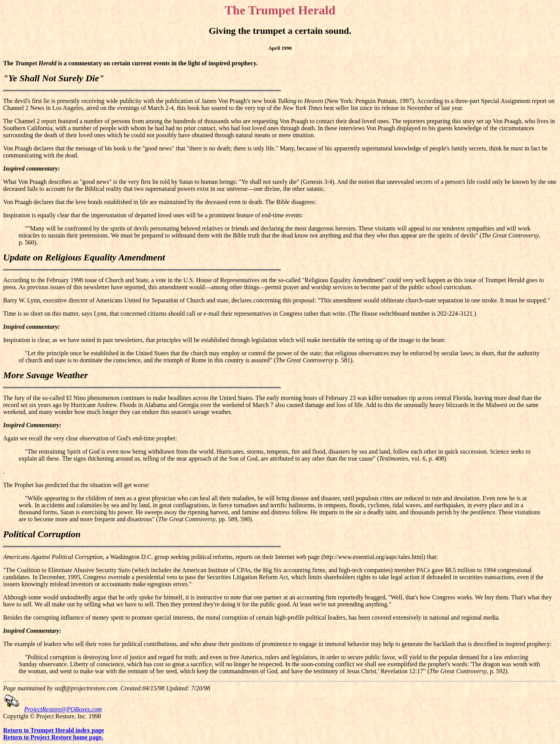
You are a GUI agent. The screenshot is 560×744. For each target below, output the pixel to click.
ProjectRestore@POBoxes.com (63, 709)
